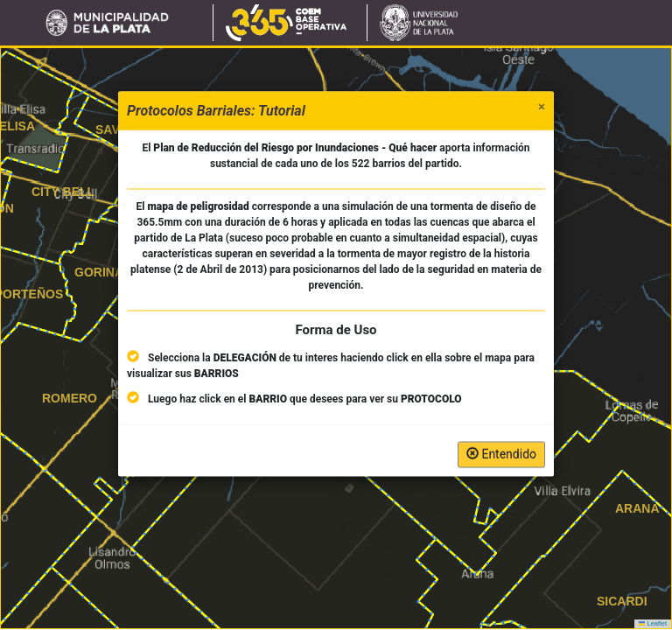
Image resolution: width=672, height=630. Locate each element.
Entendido (501, 454)
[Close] (542, 107)
